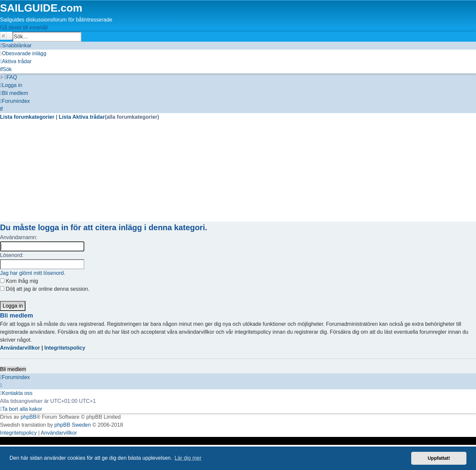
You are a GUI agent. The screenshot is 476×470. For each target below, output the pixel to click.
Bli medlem (13, 369)
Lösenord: (12, 255)
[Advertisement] (198, 175)
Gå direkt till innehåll (24, 28)
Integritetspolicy (65, 348)
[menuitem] (23, 53)
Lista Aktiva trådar (82, 117)
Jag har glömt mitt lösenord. (33, 273)
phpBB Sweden (73, 425)
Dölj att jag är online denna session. (45, 289)
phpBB (28, 417)
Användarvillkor (20, 348)
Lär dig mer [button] (188, 458)
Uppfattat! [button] (439, 458)
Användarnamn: (19, 237)
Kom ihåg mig (19, 281)
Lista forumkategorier (28, 117)
